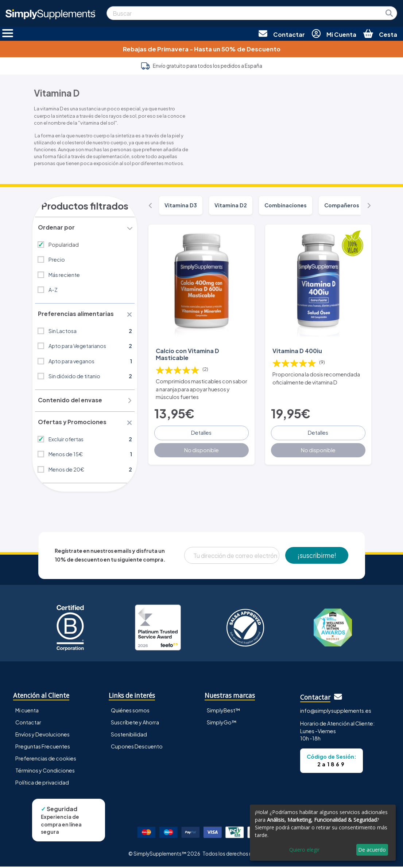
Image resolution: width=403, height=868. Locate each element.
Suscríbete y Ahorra (135, 724)
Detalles (201, 432)
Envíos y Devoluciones (42, 736)
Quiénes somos (130, 712)
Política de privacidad (42, 784)
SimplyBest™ (224, 712)
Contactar (28, 724)
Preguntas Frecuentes (43, 748)
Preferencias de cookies (46, 760)
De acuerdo (372, 850)
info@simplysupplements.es (336, 712)
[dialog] (323, 833)
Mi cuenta (27, 712)
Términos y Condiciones (45, 772)
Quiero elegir (304, 850)
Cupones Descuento (137, 748)
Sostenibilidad (129, 736)
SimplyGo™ (222, 724)
